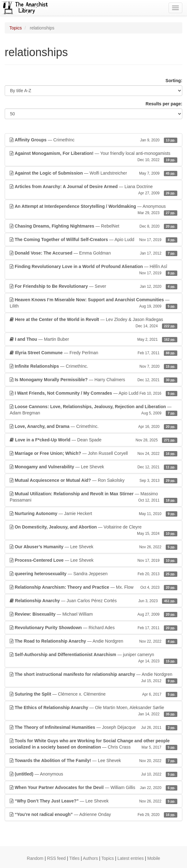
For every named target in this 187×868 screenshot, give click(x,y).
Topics (16, 28)
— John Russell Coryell (93, 453)
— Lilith (93, 303)
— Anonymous (93, 210)
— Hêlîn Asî (93, 270)
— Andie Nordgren (93, 641)
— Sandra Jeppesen (93, 574)
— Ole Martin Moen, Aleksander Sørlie (93, 711)
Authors (90, 858)
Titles (74, 858)
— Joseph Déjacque (93, 727)
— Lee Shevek (93, 467)
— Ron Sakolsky (93, 480)
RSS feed (56, 858)
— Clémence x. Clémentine (93, 694)
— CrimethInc (93, 140)
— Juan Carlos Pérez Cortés (93, 601)
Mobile (154, 858)
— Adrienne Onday (93, 814)
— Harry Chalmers (93, 380)
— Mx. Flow (93, 587)
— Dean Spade (93, 440)
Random (35, 858)
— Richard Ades (93, 628)
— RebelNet (93, 226)
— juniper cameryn (93, 658)
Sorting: (174, 81)
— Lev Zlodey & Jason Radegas (93, 323)
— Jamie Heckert (93, 513)
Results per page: (164, 104)
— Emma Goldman (93, 253)
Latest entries (130, 858)
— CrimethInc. (93, 366)
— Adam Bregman (93, 410)
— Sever (93, 286)
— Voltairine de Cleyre (93, 530)
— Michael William (93, 614)
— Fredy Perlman (93, 353)
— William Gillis (93, 787)
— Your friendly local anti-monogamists (93, 157)
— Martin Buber (93, 339)
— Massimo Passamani (93, 497)
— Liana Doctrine (93, 190)
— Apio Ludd (93, 239)
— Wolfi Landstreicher (93, 173)
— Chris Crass (93, 744)
